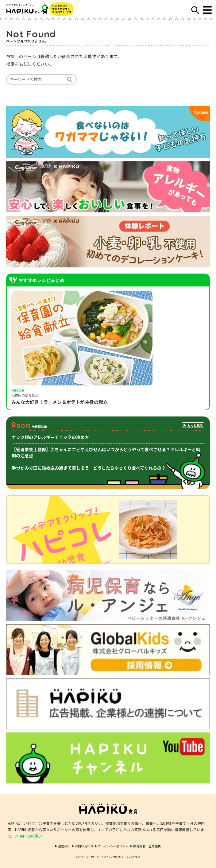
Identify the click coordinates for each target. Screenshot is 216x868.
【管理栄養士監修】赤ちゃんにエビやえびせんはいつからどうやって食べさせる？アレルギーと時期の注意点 (106, 452)
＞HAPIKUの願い (28, 836)
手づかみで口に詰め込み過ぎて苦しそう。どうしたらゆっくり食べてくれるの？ (89, 468)
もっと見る (195, 425)
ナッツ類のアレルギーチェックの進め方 (50, 437)
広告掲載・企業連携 (147, 846)
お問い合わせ (84, 846)
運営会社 (64, 846)
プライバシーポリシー (113, 846)
